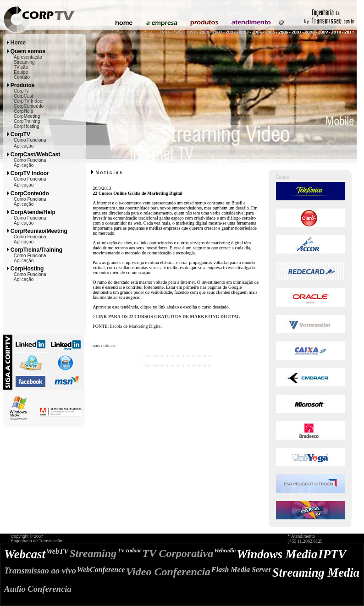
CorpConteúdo (29, 106)
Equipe (21, 72)
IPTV (332, 554)
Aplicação (24, 146)
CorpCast (23, 96)
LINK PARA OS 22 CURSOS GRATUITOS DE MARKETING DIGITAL (168, 317)
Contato (22, 77)
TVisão (21, 67)
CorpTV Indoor (29, 101)
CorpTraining (27, 121)
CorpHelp (23, 111)
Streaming (24, 62)
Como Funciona (30, 140)
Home (18, 43)
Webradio (225, 551)
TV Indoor (129, 551)
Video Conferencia (168, 572)
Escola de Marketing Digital (136, 326)
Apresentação (28, 57)
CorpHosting (27, 126)
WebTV (58, 551)
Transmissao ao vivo (40, 570)
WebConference (101, 570)
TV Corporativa (178, 553)
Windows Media (277, 554)
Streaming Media (316, 573)
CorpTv (21, 91)
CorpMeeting (27, 116)
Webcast (25, 554)
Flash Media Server (241, 570)
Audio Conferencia (38, 589)
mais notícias (103, 345)
